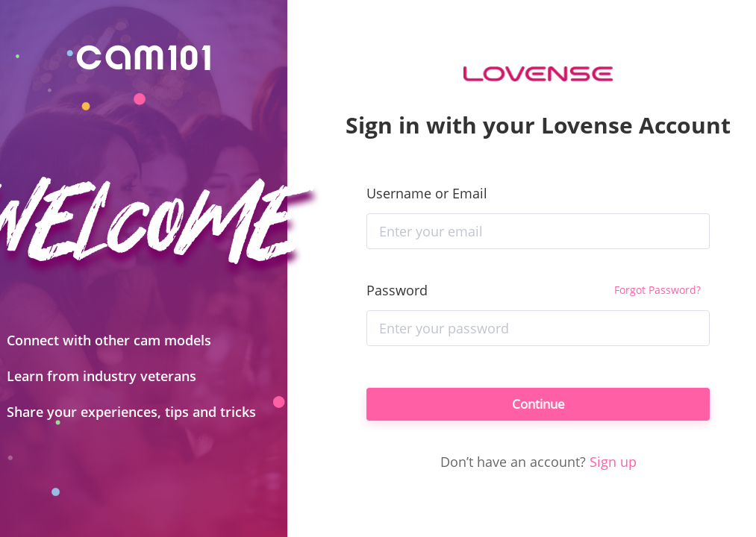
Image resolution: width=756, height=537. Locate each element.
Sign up (613, 465)
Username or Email (427, 190)
